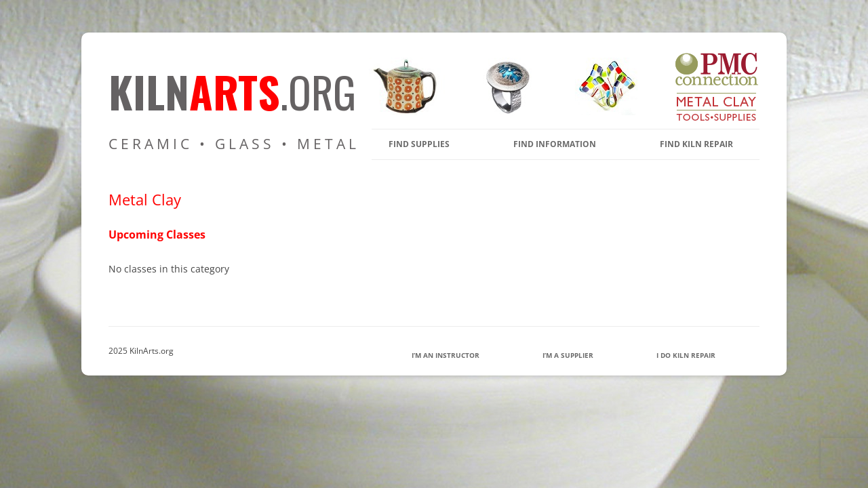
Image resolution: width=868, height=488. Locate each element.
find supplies (419, 144)
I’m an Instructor (446, 355)
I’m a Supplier (568, 355)
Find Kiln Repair (696, 144)
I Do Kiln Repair (686, 355)
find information (555, 144)
